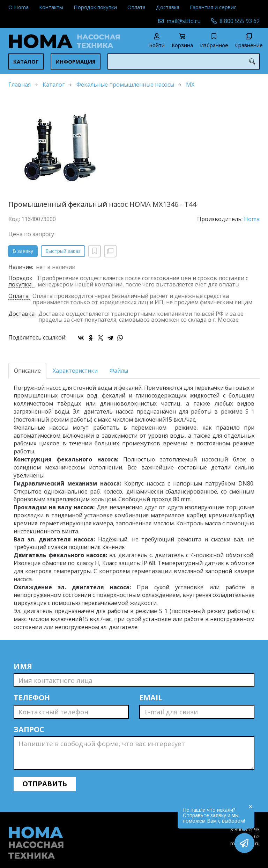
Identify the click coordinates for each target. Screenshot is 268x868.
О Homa (18, 7)
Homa (252, 219)
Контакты (51, 7)
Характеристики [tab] (75, 371)
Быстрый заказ (63, 251)
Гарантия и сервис (213, 7)
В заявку (23, 251)
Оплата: (19, 296)
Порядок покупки (95, 7)
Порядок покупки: (20, 282)
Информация (76, 61)
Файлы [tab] (119, 371)
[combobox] (184, 61)
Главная (20, 85)
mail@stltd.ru (184, 21)
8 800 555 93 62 (240, 21)
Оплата (136, 7)
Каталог (26, 61)
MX (190, 85)
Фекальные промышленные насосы (125, 85)
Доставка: (22, 314)
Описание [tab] (27, 371)
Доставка (168, 7)
